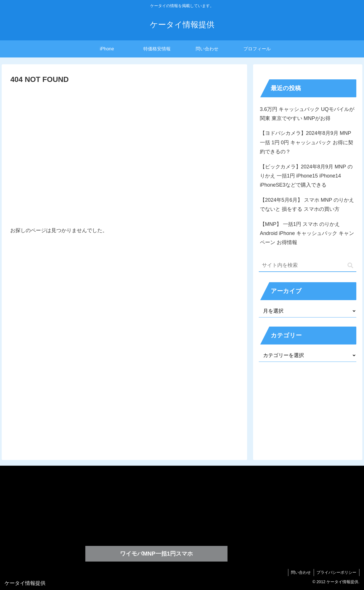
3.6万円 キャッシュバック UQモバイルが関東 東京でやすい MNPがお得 (307, 114)
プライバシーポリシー (336, 572)
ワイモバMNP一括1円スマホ (156, 554)
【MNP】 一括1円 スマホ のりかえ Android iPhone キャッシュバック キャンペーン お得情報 (307, 233)
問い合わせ (301, 572)
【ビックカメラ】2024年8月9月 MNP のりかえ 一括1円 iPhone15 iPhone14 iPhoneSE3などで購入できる (306, 176)
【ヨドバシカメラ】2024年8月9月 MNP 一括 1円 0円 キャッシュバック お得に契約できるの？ (307, 142)
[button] (350, 266)
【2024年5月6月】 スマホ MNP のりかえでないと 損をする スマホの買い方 (307, 205)
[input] (308, 266)
